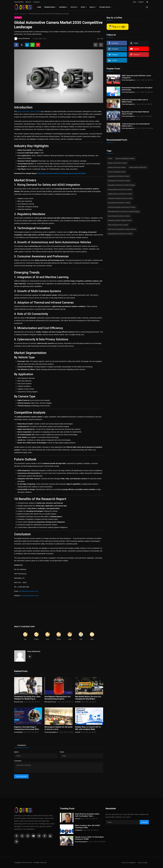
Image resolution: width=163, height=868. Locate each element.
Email (62, 752)
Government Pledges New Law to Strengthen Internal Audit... (137, 89)
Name (16, 752)
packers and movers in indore (117, 163)
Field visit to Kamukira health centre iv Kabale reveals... (135, 101)
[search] (147, 7)
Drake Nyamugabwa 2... (52, 732)
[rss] (17, 841)
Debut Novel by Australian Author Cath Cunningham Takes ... (87, 815)
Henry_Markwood (34, 651)
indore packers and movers (138, 167)
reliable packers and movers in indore (120, 194)
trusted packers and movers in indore (120, 189)
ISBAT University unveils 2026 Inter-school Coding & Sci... (136, 77)
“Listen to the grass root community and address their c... (136, 125)
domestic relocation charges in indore (120, 220)
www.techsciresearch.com (30, 596)
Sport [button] (84, 7)
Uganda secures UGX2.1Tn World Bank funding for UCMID (89, 838)
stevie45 (78, 732)
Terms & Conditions (128, 862)
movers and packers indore (117, 172)
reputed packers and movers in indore (120, 234)
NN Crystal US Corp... (51, 702)
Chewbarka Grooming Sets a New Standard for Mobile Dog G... (27, 698)
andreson (78, 819)
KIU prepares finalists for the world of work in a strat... (58, 728)
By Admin (78, 702)
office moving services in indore (118, 225)
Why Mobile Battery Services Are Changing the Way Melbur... (88, 698)
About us (28, 2)
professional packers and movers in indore (122, 207)
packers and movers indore (117, 167)
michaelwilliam (19, 732)
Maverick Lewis (19, 702)
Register (141, 2)
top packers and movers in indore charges (121, 185)
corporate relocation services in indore (120, 198)
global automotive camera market (29, 111)
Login (134, 2)
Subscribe (144, 822)
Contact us (36, 2)
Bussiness (23, 14)
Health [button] (93, 7)
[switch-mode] (147, 2)
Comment (18, 761)
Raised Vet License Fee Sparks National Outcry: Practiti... (135, 113)
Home (39, 7)
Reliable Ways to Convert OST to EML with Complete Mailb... (88, 728)
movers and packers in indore (125, 158)
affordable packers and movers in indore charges (124, 211)
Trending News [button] (50, 7)
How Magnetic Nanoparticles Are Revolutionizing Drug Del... (58, 698)
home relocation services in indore (119, 216)
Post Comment (21, 776)
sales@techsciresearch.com (29, 591)
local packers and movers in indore (119, 203)
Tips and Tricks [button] (105, 7)
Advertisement (19, 2)
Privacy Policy (142, 862)
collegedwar (79, 830)
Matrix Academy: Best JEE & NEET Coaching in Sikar (88, 827)
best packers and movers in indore (119, 181)
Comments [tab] (22, 745)
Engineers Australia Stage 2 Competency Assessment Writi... (27, 728)
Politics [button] (74, 7)
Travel (110, 158)
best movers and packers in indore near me (122, 229)
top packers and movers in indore (119, 176)
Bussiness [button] (63, 7)
